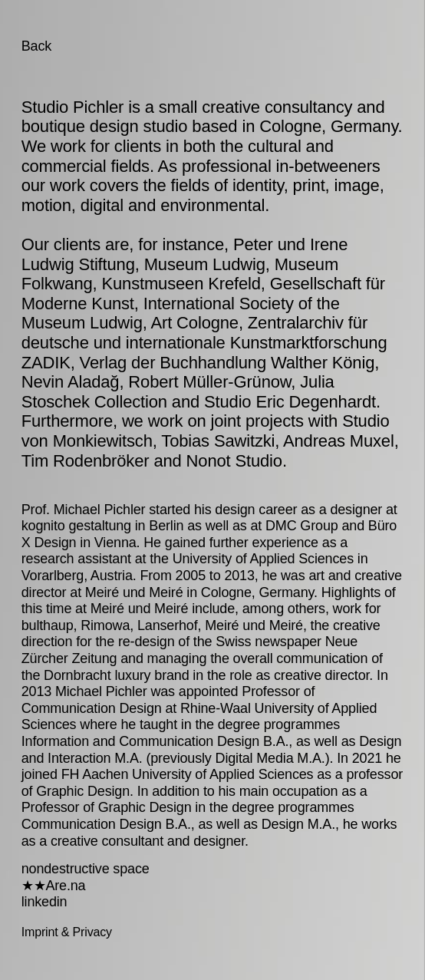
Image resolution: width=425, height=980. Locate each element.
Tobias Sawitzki (218, 441)
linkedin (44, 902)
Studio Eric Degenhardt (290, 402)
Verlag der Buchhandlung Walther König (227, 363)
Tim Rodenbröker (86, 461)
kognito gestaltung (76, 526)
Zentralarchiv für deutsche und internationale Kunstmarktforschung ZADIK (204, 342)
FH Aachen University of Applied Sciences (188, 774)
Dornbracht (77, 675)
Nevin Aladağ (71, 382)
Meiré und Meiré (134, 592)
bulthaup (48, 625)
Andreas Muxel (339, 441)
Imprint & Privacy (67, 932)
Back (36, 46)
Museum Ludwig (205, 264)
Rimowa (105, 625)
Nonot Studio (234, 461)
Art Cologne (195, 323)
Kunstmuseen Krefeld (181, 284)
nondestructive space (86, 869)
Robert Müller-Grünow (209, 382)
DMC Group (302, 526)
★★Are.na (54, 886)
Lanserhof (168, 625)
